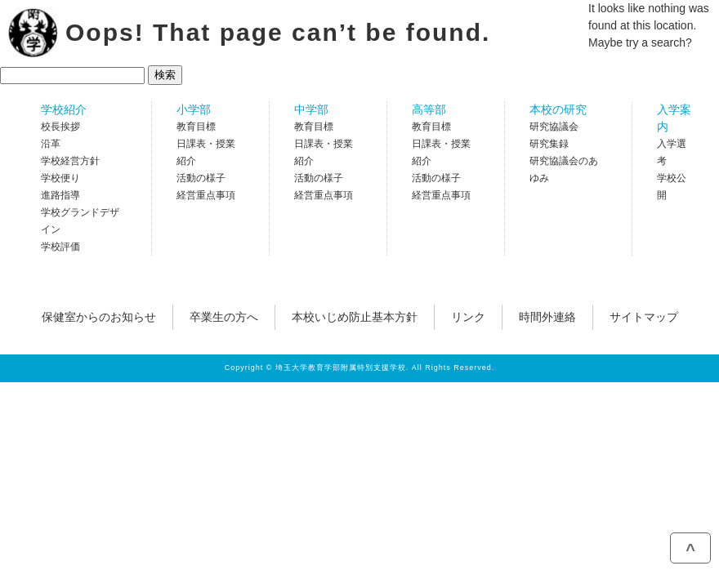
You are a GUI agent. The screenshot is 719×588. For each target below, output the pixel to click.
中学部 (311, 109)
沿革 (51, 144)
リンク (468, 317)
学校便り (60, 178)
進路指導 (60, 195)
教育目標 (196, 127)
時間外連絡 (547, 317)
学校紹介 (64, 109)
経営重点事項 (206, 195)
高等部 (429, 109)
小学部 (194, 109)
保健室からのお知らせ (99, 317)
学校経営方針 (70, 161)
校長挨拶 (60, 127)
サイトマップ (644, 317)
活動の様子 (201, 178)
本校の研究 (558, 109)
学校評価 (60, 247)
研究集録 (549, 144)
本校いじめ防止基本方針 (355, 317)
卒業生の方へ (224, 317)
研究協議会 (554, 127)
